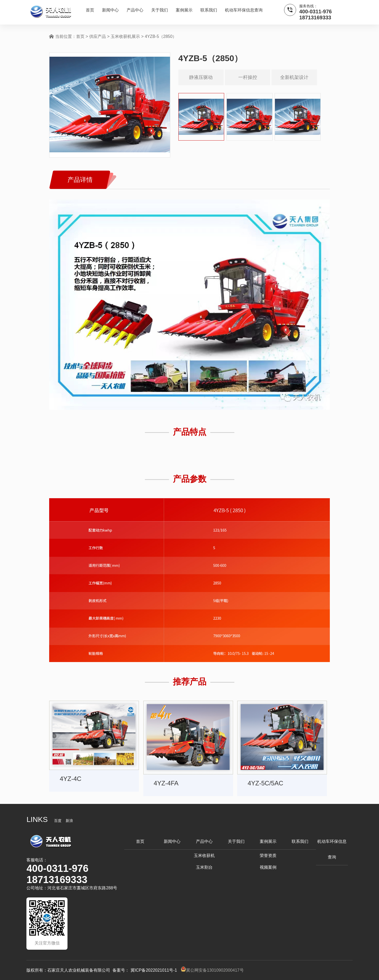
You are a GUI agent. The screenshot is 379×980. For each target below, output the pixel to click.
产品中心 (135, 10)
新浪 (69, 821)
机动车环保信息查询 (244, 10)
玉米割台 (204, 867)
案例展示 (184, 10)
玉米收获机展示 (125, 36)
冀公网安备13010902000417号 (212, 970)
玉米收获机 (204, 856)
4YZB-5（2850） (161, 36)
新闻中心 (110, 10)
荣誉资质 (268, 856)
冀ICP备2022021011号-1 (154, 970)
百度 (58, 821)
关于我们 (160, 10)
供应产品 (98, 36)
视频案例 (268, 867)
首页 (90, 10)
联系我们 (209, 10)
